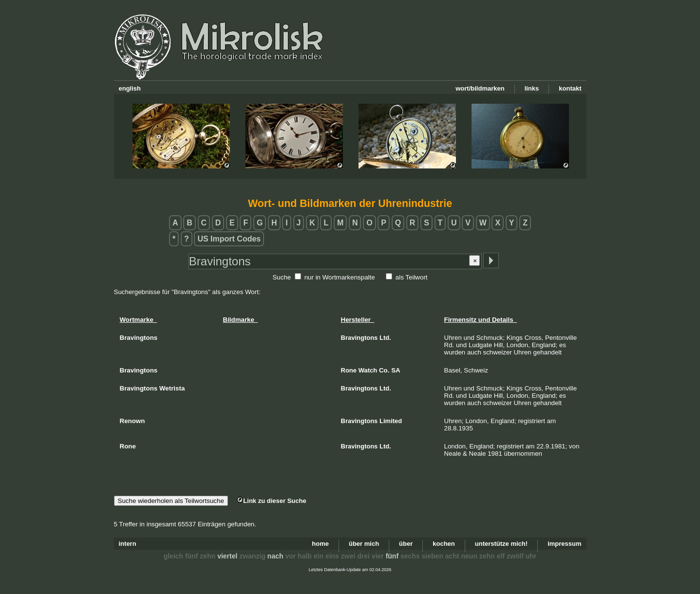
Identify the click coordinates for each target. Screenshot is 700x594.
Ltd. (385, 338)
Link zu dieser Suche (271, 501)
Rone (349, 370)
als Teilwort (412, 277)
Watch (368, 370)
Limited (391, 421)
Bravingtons (359, 338)
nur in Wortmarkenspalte (340, 277)
